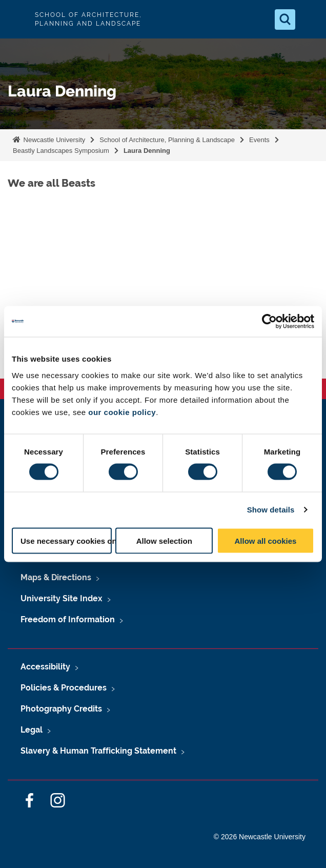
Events (259, 140)
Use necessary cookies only (66, 540)
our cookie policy (122, 412)
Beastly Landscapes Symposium (61, 151)
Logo (16, 19)
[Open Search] (285, 19)
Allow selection (164, 540)
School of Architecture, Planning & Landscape (167, 140)
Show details (271, 510)
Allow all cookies (265, 540)
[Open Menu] (310, 19)
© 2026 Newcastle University (260, 837)
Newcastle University (53, 140)
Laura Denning (147, 151)
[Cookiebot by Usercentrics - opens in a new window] (269, 322)
